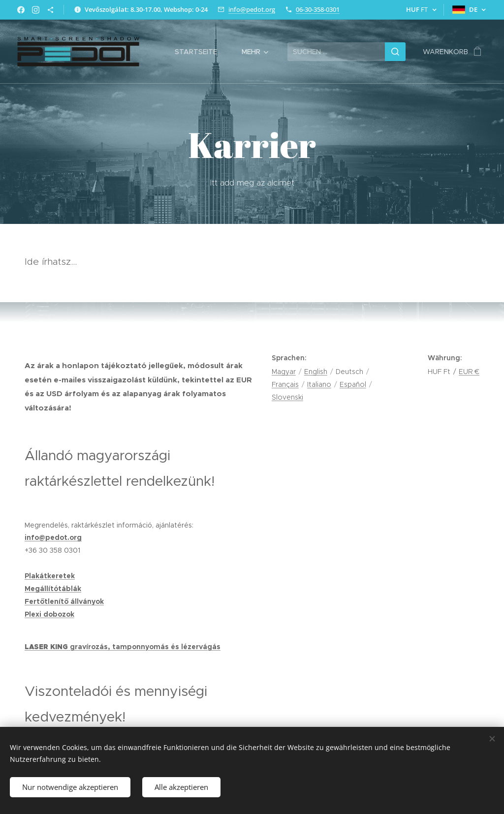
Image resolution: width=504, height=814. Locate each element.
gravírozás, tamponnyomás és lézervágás (145, 647)
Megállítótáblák (53, 589)
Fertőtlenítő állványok (64, 601)
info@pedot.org (252, 9)
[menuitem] (201, 52)
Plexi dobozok (49, 614)
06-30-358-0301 (318, 9)
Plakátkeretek (50, 576)
